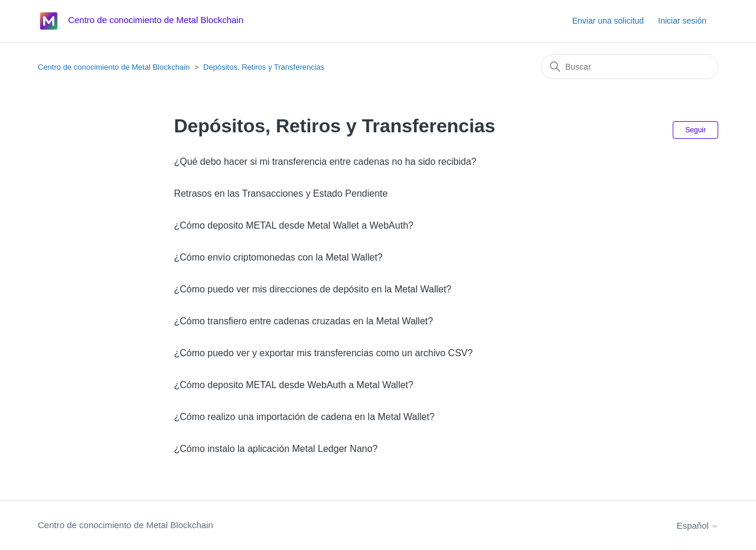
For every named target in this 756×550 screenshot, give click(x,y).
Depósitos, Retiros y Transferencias (264, 67)
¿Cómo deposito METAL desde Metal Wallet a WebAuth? (294, 225)
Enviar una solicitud (608, 21)
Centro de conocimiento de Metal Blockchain (114, 67)
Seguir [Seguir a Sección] (695, 130)
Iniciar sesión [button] (682, 21)
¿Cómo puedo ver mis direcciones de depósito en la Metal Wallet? (312, 289)
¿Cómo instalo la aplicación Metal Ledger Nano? (276, 449)
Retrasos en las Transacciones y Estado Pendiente (281, 193)
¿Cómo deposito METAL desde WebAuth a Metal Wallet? (294, 385)
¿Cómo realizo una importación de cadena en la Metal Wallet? (304, 417)
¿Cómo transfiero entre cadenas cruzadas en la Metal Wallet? (303, 321)
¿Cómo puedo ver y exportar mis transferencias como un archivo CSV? (323, 353)
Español (698, 525)
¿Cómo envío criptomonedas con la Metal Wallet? (278, 257)
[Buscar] (630, 67)
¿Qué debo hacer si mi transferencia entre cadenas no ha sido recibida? (325, 162)
